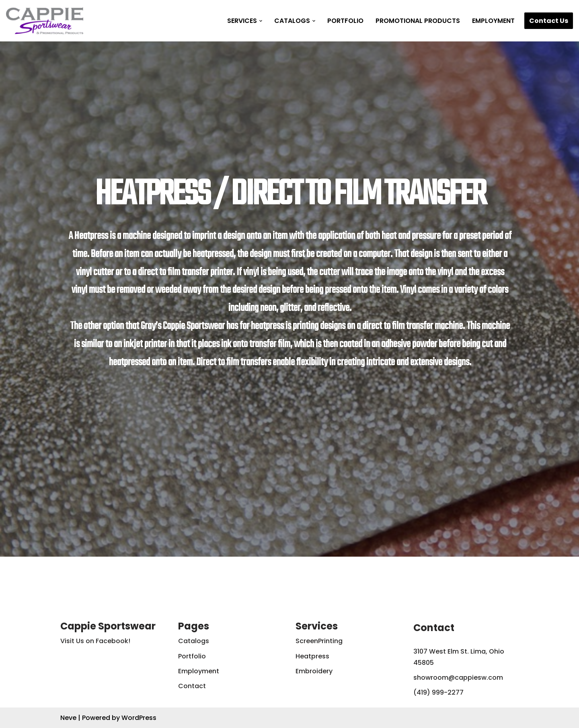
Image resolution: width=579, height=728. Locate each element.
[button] (261, 21)
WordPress (139, 718)
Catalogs (194, 641)
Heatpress (312, 656)
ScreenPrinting (319, 641)
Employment (493, 21)
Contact (192, 686)
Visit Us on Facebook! (95, 641)
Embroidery (314, 671)
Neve (68, 718)
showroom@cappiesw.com (458, 678)
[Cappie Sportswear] (45, 21)
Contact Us (549, 21)
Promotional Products (418, 21)
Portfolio (345, 21)
